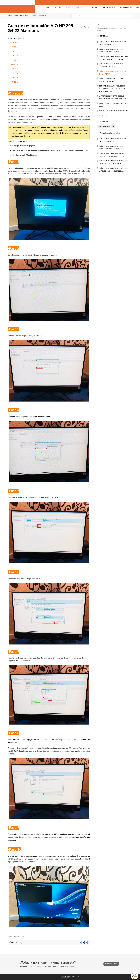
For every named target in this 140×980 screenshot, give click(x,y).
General (42, 16)
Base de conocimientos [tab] (77, 7)
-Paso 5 (14, 64)
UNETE (34, 16)
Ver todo (102, 115)
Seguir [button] (100, 25)
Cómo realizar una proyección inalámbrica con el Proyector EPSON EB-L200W (112, 89)
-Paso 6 (14, 69)
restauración (104, 126)
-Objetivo (16, 42)
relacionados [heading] (110, 133)
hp (113, 126)
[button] (138, 7)
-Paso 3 (14, 56)
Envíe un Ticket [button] (111, 964)
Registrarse (126, 7)
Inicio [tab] (49, 7)
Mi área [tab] (59, 7)
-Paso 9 (14, 78)
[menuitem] (109, 7)
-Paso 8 (14, 73)
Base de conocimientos (18, 16)
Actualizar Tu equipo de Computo (114, 111)
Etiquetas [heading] (104, 121)
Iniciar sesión (109, 7)
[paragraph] (49, 512)
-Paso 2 (14, 51)
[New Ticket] (111, 964)
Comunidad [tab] (93, 7)
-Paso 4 (14, 60)
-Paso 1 (14, 47)
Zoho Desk (75, 977)
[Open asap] (135, 976)
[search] (102, 16)
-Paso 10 (15, 82)
